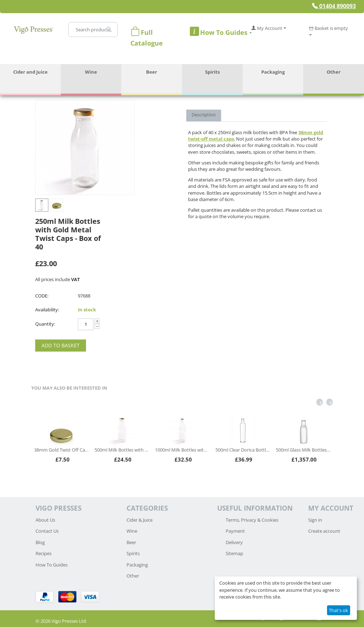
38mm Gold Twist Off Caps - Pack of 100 (61, 450)
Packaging (273, 72)
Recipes (44, 553)
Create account (324, 531)
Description (204, 115)
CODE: (42, 296)
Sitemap (234, 553)
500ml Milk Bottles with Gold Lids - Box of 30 (122, 450)
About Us (45, 520)
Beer (152, 72)
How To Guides (52, 565)
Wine (91, 72)
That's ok (338, 610)
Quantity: (45, 324)
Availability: (47, 310)
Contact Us (47, 531)
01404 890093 (334, 6)
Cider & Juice (140, 520)
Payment (235, 531)
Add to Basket (61, 345)
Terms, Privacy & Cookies (252, 520)
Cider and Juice (30, 72)
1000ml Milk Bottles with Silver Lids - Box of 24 (182, 450)
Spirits (212, 72)
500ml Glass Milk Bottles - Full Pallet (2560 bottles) (303, 450)
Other (334, 72)
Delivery (234, 542)
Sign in (315, 520)
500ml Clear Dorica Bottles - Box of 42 (243, 450)
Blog (40, 542)
